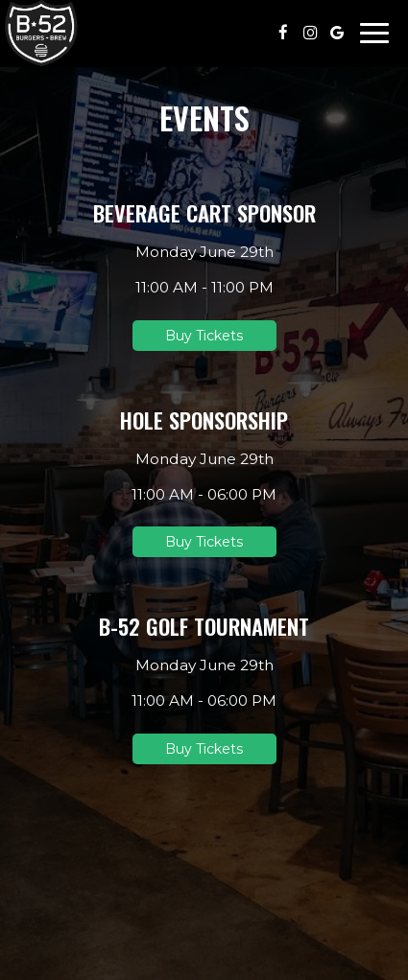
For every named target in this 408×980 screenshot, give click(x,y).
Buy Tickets (204, 336)
